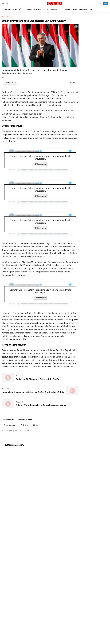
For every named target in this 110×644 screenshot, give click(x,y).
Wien (15, 9)
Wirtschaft (54, 9)
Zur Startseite (8, 419)
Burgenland (27, 9)
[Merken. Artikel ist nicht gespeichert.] (74, 83)
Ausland (5, 17)
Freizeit (75, 9)
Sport (61, 9)
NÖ (20, 9)
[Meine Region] (7, 4)
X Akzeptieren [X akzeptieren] (40, 164)
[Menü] (3, 4)
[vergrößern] (76, 27)
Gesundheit (83, 9)
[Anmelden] (101, 4)
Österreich (37, 9)
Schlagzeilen (7, 9)
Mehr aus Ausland (25, 419)
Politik (45, 9)
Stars (91, 9)
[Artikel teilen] (24, 425)
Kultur (68, 9)
